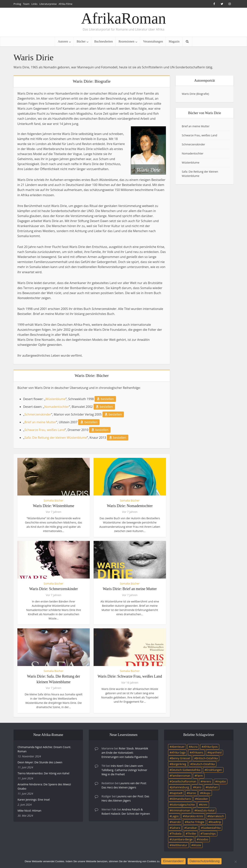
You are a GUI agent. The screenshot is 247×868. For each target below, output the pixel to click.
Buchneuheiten (103, 41)
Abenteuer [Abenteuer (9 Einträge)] (178, 747)
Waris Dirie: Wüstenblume (54, 506)
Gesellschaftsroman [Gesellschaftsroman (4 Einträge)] (184, 781)
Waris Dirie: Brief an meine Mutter (130, 589)
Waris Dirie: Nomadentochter (130, 506)
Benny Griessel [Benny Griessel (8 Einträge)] (181, 758)
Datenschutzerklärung (206, 862)
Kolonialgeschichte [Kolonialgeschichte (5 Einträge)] (183, 805)
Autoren (63, 41)
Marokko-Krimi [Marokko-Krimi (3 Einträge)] (194, 816)
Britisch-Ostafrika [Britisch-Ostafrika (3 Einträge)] (207, 758)
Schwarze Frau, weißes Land (45, 430)
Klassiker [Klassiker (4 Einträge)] (202, 799)
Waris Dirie (189, 94)
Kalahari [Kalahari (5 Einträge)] (212, 787)
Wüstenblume (55, 399)
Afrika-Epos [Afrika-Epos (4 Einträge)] (211, 747)
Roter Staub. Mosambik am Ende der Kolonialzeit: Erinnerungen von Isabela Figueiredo (125, 753)
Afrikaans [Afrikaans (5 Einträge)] (197, 752)
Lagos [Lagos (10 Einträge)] (175, 816)
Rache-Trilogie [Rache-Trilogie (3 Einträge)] (195, 822)
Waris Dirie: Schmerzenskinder (54, 589)
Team (26, 4)
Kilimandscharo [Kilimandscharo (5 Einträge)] (181, 799)
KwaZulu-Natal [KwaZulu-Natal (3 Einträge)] (205, 810)
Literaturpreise (48, 4)
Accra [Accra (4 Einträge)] (194, 747)
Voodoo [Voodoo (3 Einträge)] (203, 839)
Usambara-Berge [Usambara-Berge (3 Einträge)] (182, 839)
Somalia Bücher (54, 500)
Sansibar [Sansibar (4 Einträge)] (191, 828)
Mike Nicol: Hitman (29, 811)
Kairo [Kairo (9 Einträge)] (198, 787)
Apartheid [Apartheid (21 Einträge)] (215, 752)
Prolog (17, 4)
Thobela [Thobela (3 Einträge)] (176, 834)
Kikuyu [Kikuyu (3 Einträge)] (206, 793)
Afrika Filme (66, 4)
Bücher (81, 41)
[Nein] (235, 862)
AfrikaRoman (123, 18)
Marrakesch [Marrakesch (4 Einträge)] (217, 816)
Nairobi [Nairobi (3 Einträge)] (176, 822)
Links (34, 4)
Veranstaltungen (153, 41)
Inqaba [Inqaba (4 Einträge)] (221, 781)
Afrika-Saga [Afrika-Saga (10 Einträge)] (178, 752)
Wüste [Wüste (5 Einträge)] (197, 845)
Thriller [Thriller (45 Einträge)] (192, 834)
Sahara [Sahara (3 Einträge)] (176, 828)
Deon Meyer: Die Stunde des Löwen (40, 762)
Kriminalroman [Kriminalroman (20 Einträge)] (181, 810)
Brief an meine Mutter (40, 422)
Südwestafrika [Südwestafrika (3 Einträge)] (212, 828)
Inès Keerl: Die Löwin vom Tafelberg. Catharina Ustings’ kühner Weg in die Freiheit (124, 770)
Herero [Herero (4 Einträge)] (207, 781)
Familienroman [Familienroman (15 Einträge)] (181, 776)
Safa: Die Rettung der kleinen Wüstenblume (56, 438)
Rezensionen (126, 41)
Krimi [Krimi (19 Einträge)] (204, 805)
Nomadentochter (57, 407)
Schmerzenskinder (38, 414)
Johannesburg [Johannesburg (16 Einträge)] (180, 787)
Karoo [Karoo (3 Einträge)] (192, 793)
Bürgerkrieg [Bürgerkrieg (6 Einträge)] (179, 764)
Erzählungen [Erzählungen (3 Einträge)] (214, 770)
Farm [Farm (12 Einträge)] (200, 776)
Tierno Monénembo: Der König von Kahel (43, 773)
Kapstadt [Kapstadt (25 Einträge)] (177, 793)
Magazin (174, 41)
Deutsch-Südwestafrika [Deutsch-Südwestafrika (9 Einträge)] (186, 770)
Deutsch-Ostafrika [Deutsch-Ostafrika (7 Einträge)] (203, 764)
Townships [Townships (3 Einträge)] (209, 834)
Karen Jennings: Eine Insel (34, 800)
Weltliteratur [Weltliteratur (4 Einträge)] (179, 845)
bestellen (105, 399)
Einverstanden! (174, 862)
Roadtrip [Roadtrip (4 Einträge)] (216, 822)
